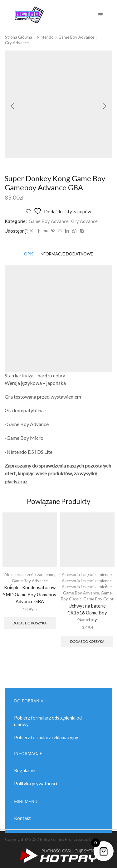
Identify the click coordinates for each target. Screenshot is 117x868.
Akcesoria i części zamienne (29, 575)
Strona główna (19, 37)
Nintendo (45, 37)
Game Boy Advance (76, 37)
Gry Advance (17, 43)
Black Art (103, 839)
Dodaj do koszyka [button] (30, 623)
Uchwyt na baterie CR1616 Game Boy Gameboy (87, 613)
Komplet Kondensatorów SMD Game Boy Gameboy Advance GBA (30, 594)
